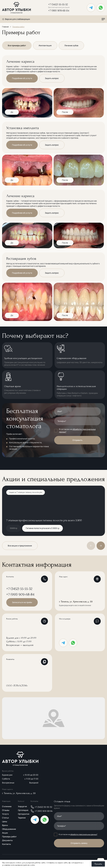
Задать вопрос (52, 78)
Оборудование (9, 829)
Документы (7, 840)
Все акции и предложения (20, 546)
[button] (101, 546)
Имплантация (45, 45)
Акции (5, 833)
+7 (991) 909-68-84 (59, 11)
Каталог (21, 801)
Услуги (5, 814)
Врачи (5, 825)
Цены (5, 821)
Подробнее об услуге (22, 78)
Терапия (22, 818)
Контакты (6, 844)
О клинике (7, 806)
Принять (98, 864)
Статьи (5, 818)
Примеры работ (9, 837)
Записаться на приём (22, 602)
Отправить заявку (79, 843)
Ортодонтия (24, 814)
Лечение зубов (71, 45)
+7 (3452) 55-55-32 (59, 6)
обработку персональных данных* (77, 430)
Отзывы (6, 810)
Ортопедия (23, 810)
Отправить (77, 440)
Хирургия (22, 806)
